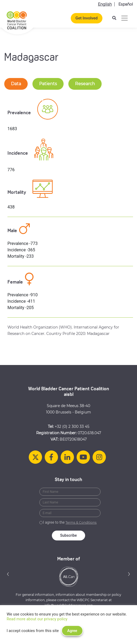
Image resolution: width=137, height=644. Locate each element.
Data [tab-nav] (16, 84)
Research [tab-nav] (85, 84)
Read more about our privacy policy (37, 619)
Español (126, 4)
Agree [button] (72, 631)
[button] (8, 574)
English (105, 4)
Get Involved (87, 18)
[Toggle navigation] (124, 18)
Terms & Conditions (81, 522)
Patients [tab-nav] (48, 84)
